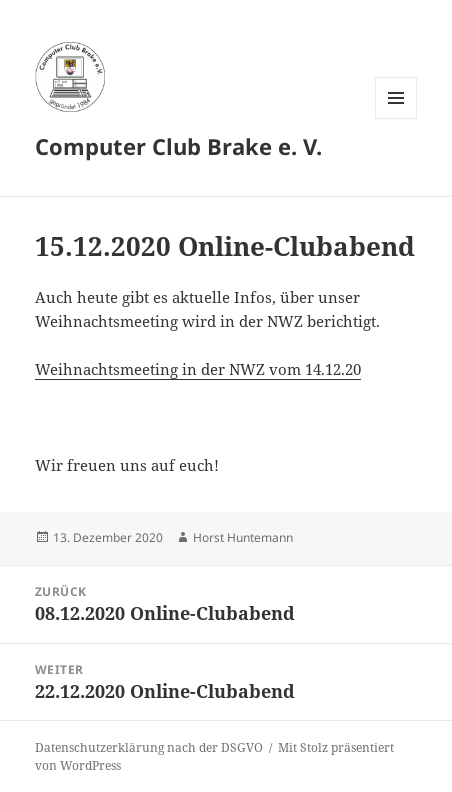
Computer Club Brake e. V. (178, 146)
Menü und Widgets (396, 118)
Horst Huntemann (243, 537)
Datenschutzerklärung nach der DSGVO (149, 747)
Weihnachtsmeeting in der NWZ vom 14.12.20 (198, 369)
